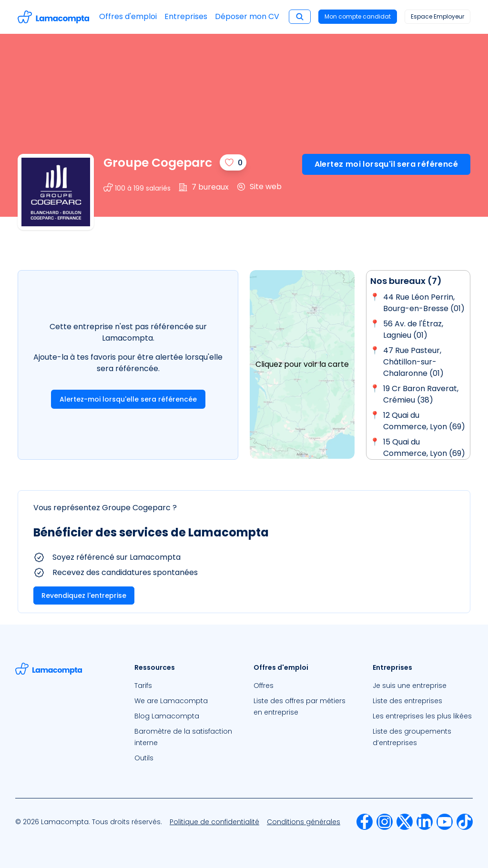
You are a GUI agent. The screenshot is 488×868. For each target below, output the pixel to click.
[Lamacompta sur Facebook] (365, 822)
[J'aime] (233, 162)
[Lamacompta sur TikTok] (465, 822)
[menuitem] (184, 686)
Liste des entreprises (407, 701)
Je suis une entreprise (410, 686)
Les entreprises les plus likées (422, 716)
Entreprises (186, 16)
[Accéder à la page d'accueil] (53, 17)
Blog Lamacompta (167, 716)
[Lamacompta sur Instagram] (385, 822)
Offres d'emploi (128, 16)
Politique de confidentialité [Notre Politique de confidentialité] (214, 822)
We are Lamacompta (171, 701)
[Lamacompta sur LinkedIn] (425, 822)
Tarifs (143, 686)
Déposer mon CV (247, 16)
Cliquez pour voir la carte (302, 364)
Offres (264, 686)
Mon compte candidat (358, 16)
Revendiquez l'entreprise (84, 595)
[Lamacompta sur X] (405, 822)
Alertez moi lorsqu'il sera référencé (386, 164)
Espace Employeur (437, 16)
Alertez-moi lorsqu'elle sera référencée (128, 399)
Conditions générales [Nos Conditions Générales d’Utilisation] (304, 822)
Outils (144, 758)
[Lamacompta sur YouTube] (445, 822)
